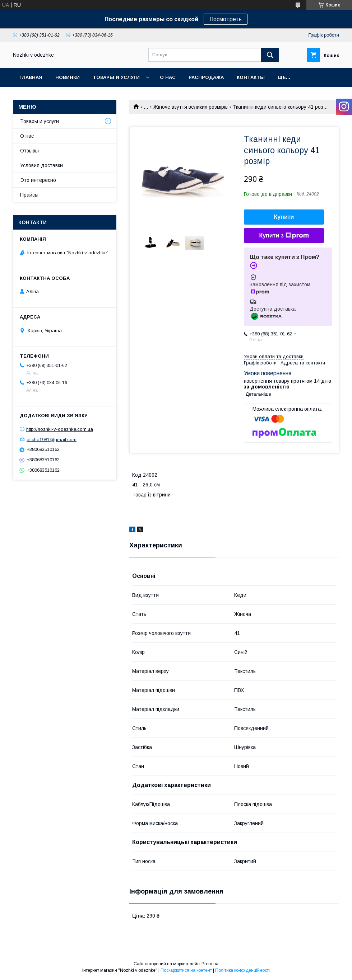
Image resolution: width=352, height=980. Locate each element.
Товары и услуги (116, 77)
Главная (31, 77)
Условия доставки (41, 165)
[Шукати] (270, 55)
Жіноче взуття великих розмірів (191, 107)
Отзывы (29, 151)
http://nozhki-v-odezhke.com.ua (60, 429)
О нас (168, 77)
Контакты (251, 77)
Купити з (284, 236)
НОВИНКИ (68, 77)
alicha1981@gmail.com (52, 439)
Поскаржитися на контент (186, 970)
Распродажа (206, 77)
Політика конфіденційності (242, 970)
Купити (284, 217)
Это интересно (38, 180)
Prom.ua (210, 964)
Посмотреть (226, 19)
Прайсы (29, 195)
